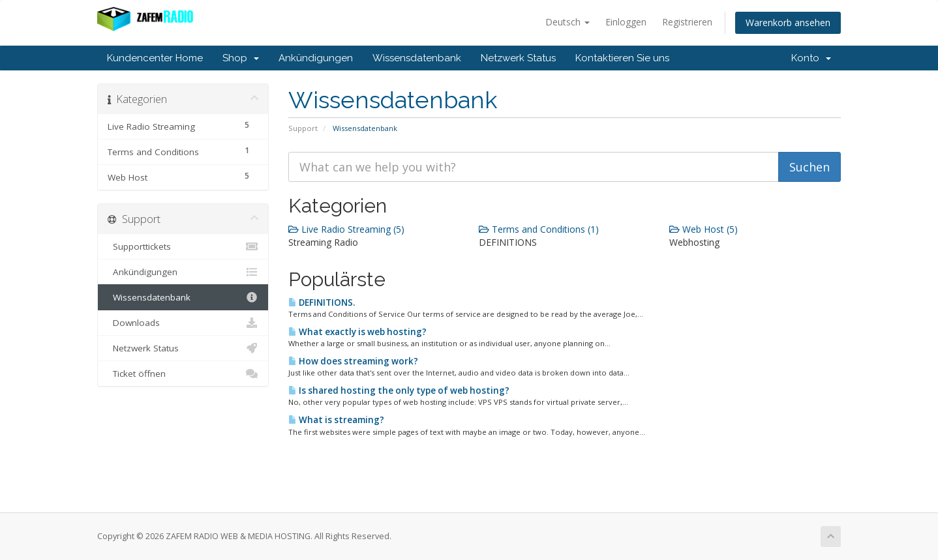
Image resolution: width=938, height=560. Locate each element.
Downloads (183, 323)
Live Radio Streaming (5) (346, 229)
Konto (811, 58)
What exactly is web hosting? (357, 332)
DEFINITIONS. (322, 302)
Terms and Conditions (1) (539, 229)
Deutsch (567, 22)
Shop (241, 58)
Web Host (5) (703, 229)
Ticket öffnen (183, 374)
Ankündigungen (316, 58)
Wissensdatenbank (417, 58)
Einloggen (626, 22)
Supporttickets (183, 246)
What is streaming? (336, 420)
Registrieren (687, 22)
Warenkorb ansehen (788, 22)
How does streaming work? (353, 361)
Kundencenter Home (155, 58)
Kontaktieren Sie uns (622, 58)
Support (303, 128)
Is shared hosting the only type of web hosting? (399, 391)
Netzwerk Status (518, 58)
